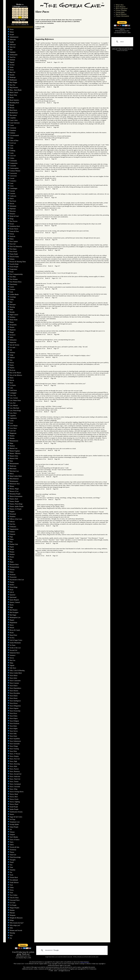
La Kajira (13, 385)
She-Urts (13, 660)
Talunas (12, 832)
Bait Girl (13, 72)
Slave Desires (14, 691)
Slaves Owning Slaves (17, 792)
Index (12, 337)
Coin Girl (13, 156)
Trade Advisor (14, 883)
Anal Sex (13, 57)
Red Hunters (14, 610)
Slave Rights (14, 729)
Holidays (13, 317)
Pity (11, 559)
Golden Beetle (14, 294)
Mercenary (13, 469)
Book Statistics (15, 100)
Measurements (14, 464)
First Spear (13, 249)
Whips (12, 920)
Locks (12, 421)
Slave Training (15, 749)
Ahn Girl (13, 47)
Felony (12, 234)
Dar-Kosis (13, 201)
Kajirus (12, 368)
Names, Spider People (17, 506)
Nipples (12, 512)
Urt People (13, 905)
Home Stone (14, 320)
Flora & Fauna (14, 257)
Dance (12, 199)
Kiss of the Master (16, 373)
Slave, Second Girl (16, 774)
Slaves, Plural (14, 804)
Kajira (12, 365)
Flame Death (14, 254)
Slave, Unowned (15, 787)
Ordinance (13, 527)
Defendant (13, 206)
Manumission (14, 441)
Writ (11, 936)
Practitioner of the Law (17, 580)
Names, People (15, 501)
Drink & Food (14, 216)
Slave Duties (14, 696)
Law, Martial (14, 406)
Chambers (13, 130)
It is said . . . (14, 347)
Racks (12, 605)
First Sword (14, 252)
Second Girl (14, 650)
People (12, 549)
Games (12, 287)
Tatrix (12, 842)
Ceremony (13, 128)
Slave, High (14, 761)
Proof (12, 590)
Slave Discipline (15, 693)
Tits (11, 872)
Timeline (13, 870)
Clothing (13, 151)
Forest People (14, 267)
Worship (13, 933)
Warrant (12, 913)
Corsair (12, 178)
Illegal (12, 332)
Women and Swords (16, 930)
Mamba (12, 438)
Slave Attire (14, 678)
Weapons (13, 915)
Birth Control (14, 93)
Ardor (12, 67)
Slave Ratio (14, 726)
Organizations (14, 529)
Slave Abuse (14, 676)
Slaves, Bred (14, 797)
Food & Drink (14, 264)
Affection (13, 45)
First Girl (13, 244)
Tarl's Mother (14, 837)
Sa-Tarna (13, 645)
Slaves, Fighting (15, 802)
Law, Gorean (14, 398)
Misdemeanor (14, 481)
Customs (13, 194)
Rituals (12, 628)
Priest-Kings (14, 587)
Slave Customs (15, 683)
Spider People (14, 809)
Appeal (12, 62)
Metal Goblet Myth (16, 476)
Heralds (12, 312)
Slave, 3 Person (15, 754)
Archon (12, 65)
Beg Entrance (14, 88)
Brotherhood (14, 113)
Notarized (13, 514)
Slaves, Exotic (14, 799)
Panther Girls (14, 544)
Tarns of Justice (15, 840)
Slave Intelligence (16, 701)
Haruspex (13, 305)
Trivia (12, 890)
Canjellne (13, 118)
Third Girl (13, 855)
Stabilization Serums (16, 812)
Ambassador (14, 55)
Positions (13, 575)
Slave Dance (14, 686)
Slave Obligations (15, 706)
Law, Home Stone (16, 400)
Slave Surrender (15, 744)
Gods (12, 292)
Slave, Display (14, 756)
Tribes (12, 888)
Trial (11, 885)
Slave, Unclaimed (15, 784)
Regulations (14, 623)
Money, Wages (15, 489)
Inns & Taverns (15, 345)
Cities (12, 138)
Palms (12, 539)
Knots (12, 378)
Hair (11, 302)
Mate (12, 461)
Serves (12, 658)
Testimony (13, 850)
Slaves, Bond (14, 794)
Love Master (14, 426)
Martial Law (14, 448)
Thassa (12, 852)
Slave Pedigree (15, 721)
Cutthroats (13, 196)
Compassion (14, 163)
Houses (12, 327)
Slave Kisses (14, 703)
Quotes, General (15, 602)
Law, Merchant (15, 408)
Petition (12, 554)
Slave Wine (14, 751)
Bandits (12, 75)
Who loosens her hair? (17, 923)
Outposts (13, 534)
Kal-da (12, 380)
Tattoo (12, 845)
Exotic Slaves (14, 229)
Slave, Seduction (15, 777)
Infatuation (13, 340)
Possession (13, 577)
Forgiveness (14, 269)
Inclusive (13, 335)
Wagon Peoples (15, 908)
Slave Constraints (15, 681)
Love (12, 423)
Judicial (12, 358)
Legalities (13, 416)
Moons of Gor (14, 491)
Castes (12, 125)
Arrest (12, 70)
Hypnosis (13, 330)
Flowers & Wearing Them (18, 262)
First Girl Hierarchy (16, 247)
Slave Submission (15, 741)
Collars (12, 158)
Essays (12, 224)
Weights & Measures (16, 918)
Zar (11, 938)
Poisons (12, 570)
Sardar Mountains (15, 643)
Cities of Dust (14, 141)
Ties (11, 865)
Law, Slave (13, 413)
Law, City (13, 395)
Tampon (13, 835)
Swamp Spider (15, 824)
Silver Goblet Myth (16, 673)
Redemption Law (15, 618)
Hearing (13, 307)
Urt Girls (13, 903)
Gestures (13, 289)
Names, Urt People (16, 509)
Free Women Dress (16, 282)
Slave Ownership (15, 711)
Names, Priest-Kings (16, 504)
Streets (12, 814)
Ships (12, 663)
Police (12, 572)
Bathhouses (14, 80)
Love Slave (14, 428)
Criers (12, 186)
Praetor (12, 582)
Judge (12, 355)
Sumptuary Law (15, 822)
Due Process (14, 221)
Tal (11, 830)
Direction (13, 211)
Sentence (13, 655)
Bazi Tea (13, 85)
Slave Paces (14, 713)
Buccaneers (14, 115)
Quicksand (13, 597)
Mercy (12, 474)
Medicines (13, 466)
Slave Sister (14, 736)
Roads (12, 633)
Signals (12, 665)
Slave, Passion (14, 769)
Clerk (12, 148)
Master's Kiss (14, 456)
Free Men (13, 277)
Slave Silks (13, 734)
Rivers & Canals (15, 630)
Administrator (14, 37)
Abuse (12, 32)
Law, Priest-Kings (16, 411)
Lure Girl (13, 431)
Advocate (13, 40)
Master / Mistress (15, 453)
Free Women (14, 279)
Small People (14, 807)
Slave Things (14, 746)
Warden (12, 910)
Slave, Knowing (15, 764)
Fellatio (12, 259)
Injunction (13, 342)
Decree (12, 204)
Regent (12, 620)
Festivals (13, 236)
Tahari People (14, 827)
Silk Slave (13, 668)
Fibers (12, 239)
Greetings (13, 297)
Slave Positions (15, 724)
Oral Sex (13, 524)
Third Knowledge (15, 857)
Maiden (12, 436)
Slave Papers (14, 718)
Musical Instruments (16, 496)
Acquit (12, 35)
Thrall (12, 862)
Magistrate (13, 433)
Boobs (12, 98)
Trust (12, 893)
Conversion (14, 173)
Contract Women (15, 171)
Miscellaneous (14, 479)
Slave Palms (14, 716)
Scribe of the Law (15, 648)
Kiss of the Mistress (16, 375)
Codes (12, 153)
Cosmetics (13, 181)
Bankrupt (13, 77)
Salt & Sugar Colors (16, 640)
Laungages (13, 393)
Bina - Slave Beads (16, 90)
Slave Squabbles (15, 739)
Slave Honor (14, 698)
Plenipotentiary (15, 567)
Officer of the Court (16, 519)
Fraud (12, 272)
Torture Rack (14, 877)
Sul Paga (13, 819)
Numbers (13, 517)
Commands (14, 161)
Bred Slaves (14, 110)
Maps (12, 443)
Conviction (13, 176)
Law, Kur (13, 403)
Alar (11, 50)
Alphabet (13, 52)
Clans (12, 146)
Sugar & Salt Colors (16, 817)
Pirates (12, 557)
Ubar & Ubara (14, 898)
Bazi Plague (14, 82)
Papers (12, 547)
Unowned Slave (15, 900)
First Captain (14, 241)
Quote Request (15, 600)
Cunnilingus (14, 188)
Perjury (12, 552)
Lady (12, 388)
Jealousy (13, 353)
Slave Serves (14, 731)
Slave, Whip (14, 789)
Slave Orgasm (14, 708)
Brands (12, 105)
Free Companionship (16, 274)
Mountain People (15, 494)
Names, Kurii (14, 499)
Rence (12, 625)
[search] (122, 42)
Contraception (14, 168)
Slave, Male (14, 766)
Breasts (12, 108)
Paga (12, 537)
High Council (14, 315)
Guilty (12, 300)
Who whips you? (15, 925)
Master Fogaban (15, 451)
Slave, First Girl (15, 759)
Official (12, 522)
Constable (13, 166)
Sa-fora (12, 638)
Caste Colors (14, 120)
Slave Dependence (16, 688)
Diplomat (13, 209)
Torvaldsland (14, 880)
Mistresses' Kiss (15, 484)
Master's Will (14, 459)
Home (12, 29)
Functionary (14, 284)
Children (13, 133)
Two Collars (14, 895)
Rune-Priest (14, 635)
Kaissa (12, 363)
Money (12, 486)
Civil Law (13, 143)
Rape (12, 607)
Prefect (12, 585)
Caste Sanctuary (15, 123)
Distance (13, 214)
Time (12, 867)
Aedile (12, 42)
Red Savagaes (14, 612)
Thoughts (13, 860)
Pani (11, 542)
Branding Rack (15, 103)
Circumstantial (15, 135)
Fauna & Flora (14, 231)
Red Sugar (13, 615)
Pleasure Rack (14, 565)
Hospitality (13, 325)
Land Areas (14, 390)
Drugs (12, 219)
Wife (12, 928)
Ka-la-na (13, 370)
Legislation (14, 418)
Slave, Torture (14, 782)
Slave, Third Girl (15, 779)
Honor (12, 322)
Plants (12, 562)
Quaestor (13, 595)
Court (12, 183)
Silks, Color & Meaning (17, 671)
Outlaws (13, 532)
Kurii (12, 383)
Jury (11, 360)
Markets (13, 446)
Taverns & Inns (15, 847)
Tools (12, 875)
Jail (11, 350)
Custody (13, 191)
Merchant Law (15, 471)
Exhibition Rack (15, 226)
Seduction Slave (15, 653)
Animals (13, 60)
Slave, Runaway (15, 771)
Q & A (12, 592)
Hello (12, 310)
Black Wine (14, 95)
